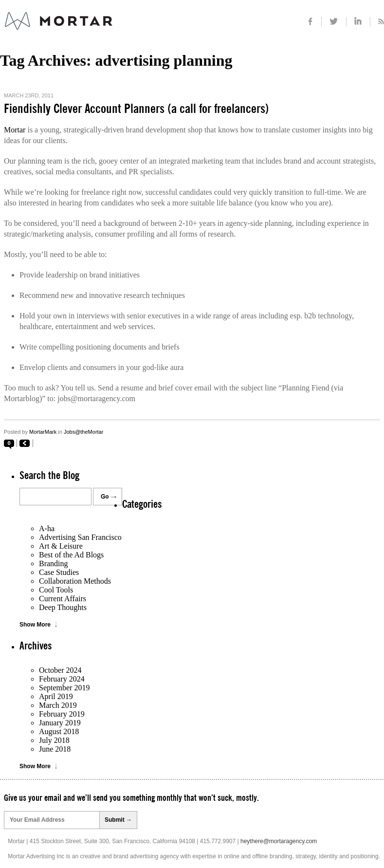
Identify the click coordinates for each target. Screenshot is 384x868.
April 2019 (56, 696)
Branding (54, 563)
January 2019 (60, 723)
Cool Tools (56, 590)
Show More (35, 625)
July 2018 (54, 740)
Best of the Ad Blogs (71, 555)
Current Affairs (63, 599)
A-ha (47, 528)
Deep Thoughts (63, 607)
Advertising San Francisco (80, 537)
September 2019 (64, 688)
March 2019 (58, 705)
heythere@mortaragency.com (279, 841)
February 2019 (62, 714)
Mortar (15, 130)
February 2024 (62, 679)
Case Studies (59, 572)
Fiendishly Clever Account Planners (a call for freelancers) (137, 109)
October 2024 (60, 670)
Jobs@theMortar (83, 432)
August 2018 (59, 731)
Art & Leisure (61, 546)
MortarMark (43, 432)
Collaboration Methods (75, 581)
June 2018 (55, 749)
